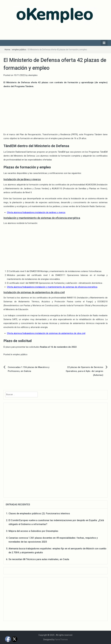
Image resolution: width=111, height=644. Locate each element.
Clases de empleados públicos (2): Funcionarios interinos (39, 514)
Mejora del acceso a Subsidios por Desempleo (33, 531)
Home (7, 50)
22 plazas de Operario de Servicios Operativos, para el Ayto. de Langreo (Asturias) (84, 371)
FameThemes (61, 640)
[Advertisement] (55, 111)
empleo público (19, 50)
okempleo (33, 75)
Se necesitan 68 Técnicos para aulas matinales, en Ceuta (39, 559)
